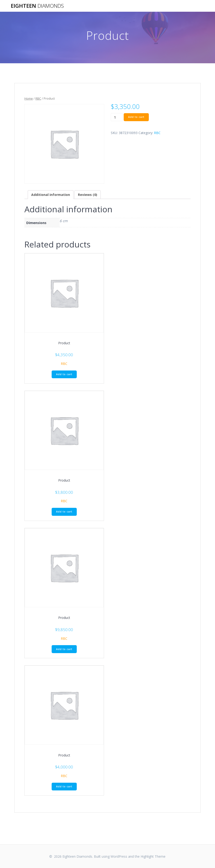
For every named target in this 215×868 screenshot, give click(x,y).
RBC (38, 98)
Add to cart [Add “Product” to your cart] (64, 374)
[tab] (51, 195)
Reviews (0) (88, 195)
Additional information (51, 195)
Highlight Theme (153, 856)
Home (29, 98)
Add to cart (136, 117)
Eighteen (37, 6)
